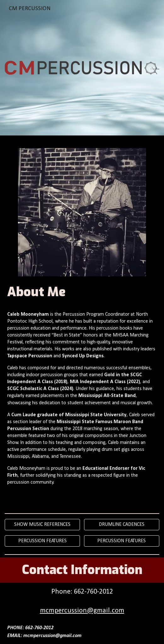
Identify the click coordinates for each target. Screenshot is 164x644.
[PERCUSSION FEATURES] (42, 541)
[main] (82, 292)
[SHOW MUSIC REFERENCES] (42, 525)
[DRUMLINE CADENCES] (122, 525)
